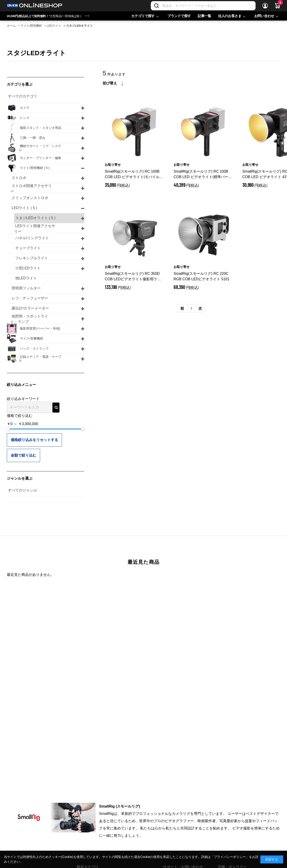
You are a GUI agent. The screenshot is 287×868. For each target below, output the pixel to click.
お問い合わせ (264, 16)
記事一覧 (204, 16)
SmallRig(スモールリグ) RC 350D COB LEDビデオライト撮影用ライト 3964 (133, 277)
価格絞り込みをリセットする (34, 440)
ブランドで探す (179, 16)
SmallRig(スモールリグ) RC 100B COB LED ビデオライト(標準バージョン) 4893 (203, 175)
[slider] (8, 429)
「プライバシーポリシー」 (230, 857)
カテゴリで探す (143, 16)
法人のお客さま (230, 16)
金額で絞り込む (23, 455)
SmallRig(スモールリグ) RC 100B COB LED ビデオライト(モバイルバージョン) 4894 (134, 175)
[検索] (156, 6)
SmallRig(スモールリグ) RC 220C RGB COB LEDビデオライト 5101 (201, 276)
